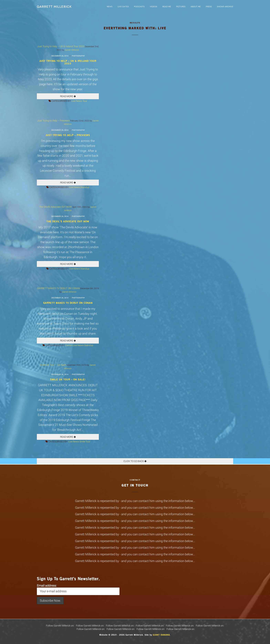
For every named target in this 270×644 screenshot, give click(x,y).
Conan (69, 345)
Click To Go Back (135, 461)
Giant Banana (161, 635)
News (110, 7)
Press (209, 7)
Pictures (181, 7)
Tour (85, 101)
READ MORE (68, 96)
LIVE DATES (123, 7)
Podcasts (139, 7)
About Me (196, 7)
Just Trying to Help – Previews (53, 120)
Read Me (167, 7)
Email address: (78, 589)
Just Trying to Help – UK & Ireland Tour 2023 (61, 46)
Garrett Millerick (54, 7)
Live (73, 101)
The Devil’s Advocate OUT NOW (56, 207)
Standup (85, 187)
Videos (154, 7)
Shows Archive (225, 7)
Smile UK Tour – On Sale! (53, 365)
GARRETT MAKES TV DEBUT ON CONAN (58, 288)
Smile (82, 441)
